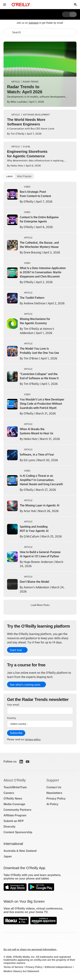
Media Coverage (14, 804)
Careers (9, 793)
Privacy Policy (56, 799)
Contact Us (54, 787)
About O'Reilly (15, 780)
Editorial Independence (58, 967)
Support (53, 780)
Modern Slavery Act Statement (21, 971)
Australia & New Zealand (20, 851)
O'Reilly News (13, 799)
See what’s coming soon (25, 684)
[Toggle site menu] (5, 5)
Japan (8, 856)
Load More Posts (40, 605)
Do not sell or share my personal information (30, 949)
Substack (34, 23)
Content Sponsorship (18, 832)
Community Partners (17, 810)
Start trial (16, 650)
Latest (9, 176)
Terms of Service (13, 967)
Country (11, 718)
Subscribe (16, 733)
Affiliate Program (15, 815)
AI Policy (52, 804)
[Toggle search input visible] (75, 5)
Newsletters (54, 793)
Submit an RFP (14, 821)
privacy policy (33, 739)
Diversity (10, 827)
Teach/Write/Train (15, 787)
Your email (13, 704)
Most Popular (24, 176)
